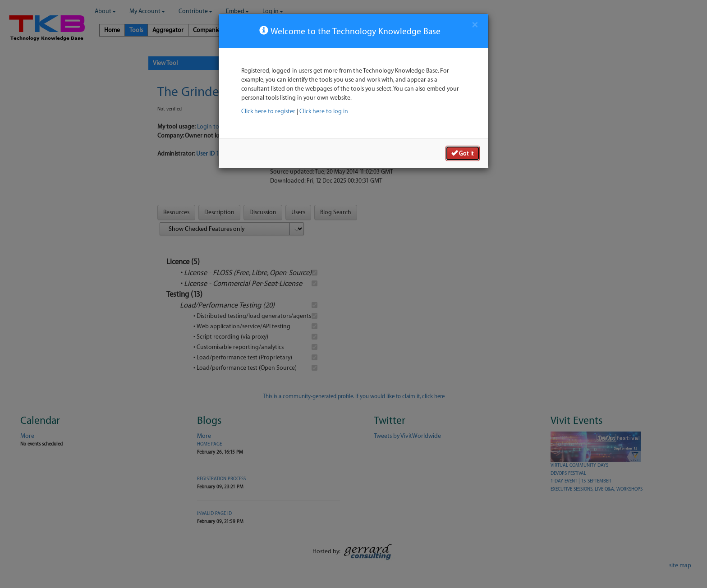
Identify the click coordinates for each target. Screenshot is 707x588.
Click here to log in (324, 111)
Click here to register (268, 111)
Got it (463, 153)
